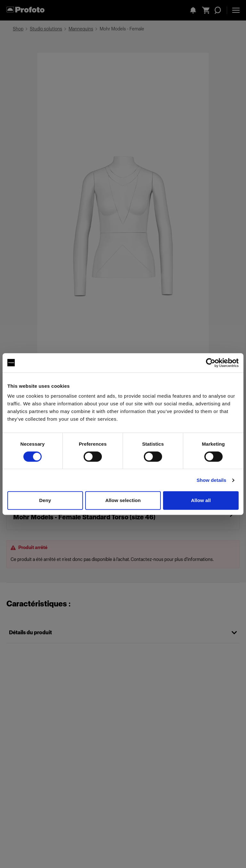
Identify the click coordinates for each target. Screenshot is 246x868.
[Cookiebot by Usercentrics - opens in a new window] (211, 363)
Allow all (201, 500)
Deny (45, 500)
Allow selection (123, 500)
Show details (212, 480)
